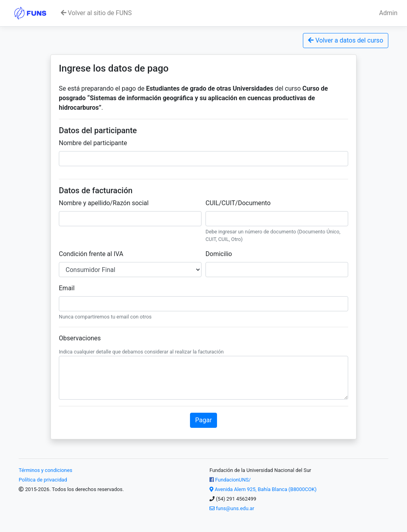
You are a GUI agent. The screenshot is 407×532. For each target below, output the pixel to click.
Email (67, 288)
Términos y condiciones (46, 470)
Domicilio (219, 254)
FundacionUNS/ (230, 480)
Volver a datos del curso (346, 40)
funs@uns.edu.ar (232, 508)
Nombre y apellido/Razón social (104, 203)
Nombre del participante (93, 143)
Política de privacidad (43, 480)
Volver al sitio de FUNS (96, 13)
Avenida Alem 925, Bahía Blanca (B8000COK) (263, 489)
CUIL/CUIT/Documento (238, 203)
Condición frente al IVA (91, 254)
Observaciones (80, 338)
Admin (388, 13)
